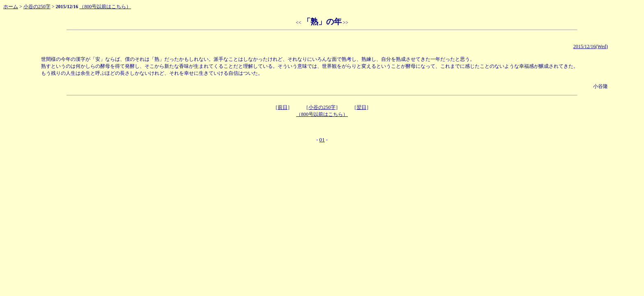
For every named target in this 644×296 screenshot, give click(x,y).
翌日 (361, 107)
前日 (283, 107)
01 (322, 140)
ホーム (11, 7)
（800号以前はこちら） (105, 7)
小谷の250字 (37, 7)
